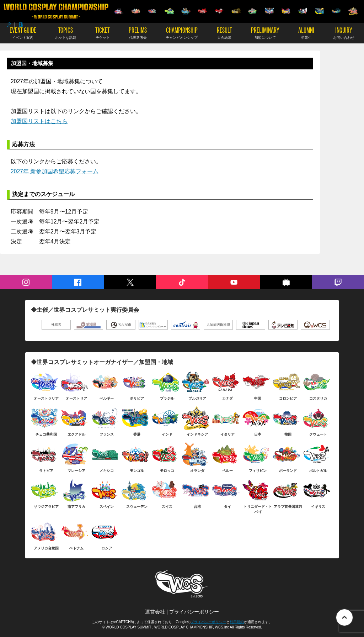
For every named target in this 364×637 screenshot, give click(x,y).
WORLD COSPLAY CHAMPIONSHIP (56, 11)
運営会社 (155, 612)
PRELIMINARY (265, 33)
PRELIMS (138, 33)
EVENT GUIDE (23, 33)
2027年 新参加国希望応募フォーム (55, 171)
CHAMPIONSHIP (182, 33)
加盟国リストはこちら (39, 121)
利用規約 (237, 622)
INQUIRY (344, 33)
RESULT (224, 33)
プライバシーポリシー (194, 612)
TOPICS (66, 33)
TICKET (103, 33)
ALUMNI (306, 33)
